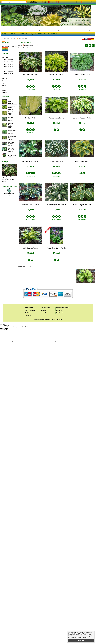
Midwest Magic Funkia (56, 118)
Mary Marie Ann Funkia (30, 161)
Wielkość (14, 34)
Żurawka (54, 34)
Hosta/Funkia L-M (23, 38)
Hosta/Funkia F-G (8, 64)
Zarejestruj (85, 2)
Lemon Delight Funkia (82, 75)
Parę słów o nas (49, 30)
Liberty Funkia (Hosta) (82, 161)
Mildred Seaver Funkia (30, 75)
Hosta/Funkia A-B (8, 60)
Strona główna (5, 38)
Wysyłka (58, 30)
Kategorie (5, 54)
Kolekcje (5, 88)
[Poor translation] (6, 329)
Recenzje (5, 162)
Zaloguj (92, 2)
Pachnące (38, 34)
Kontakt (72, 30)
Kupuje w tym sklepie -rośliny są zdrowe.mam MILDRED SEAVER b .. (8, 178)
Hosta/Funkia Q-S (9, 74)
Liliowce (46, 34)
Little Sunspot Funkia (30, 248)
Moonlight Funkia (30, 118)
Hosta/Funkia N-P (8, 71)
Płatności (65, 30)
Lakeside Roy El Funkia (30, 205)
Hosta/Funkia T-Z (8, 76)
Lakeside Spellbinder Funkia (56, 205)
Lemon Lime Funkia (56, 75)
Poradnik (83, 30)
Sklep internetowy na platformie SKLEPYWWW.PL (48, 319)
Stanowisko (23, 34)
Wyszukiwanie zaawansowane (33, 2)
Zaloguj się (28, 315)
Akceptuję (81, 640)
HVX (77, 30)
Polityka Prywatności (63, 308)
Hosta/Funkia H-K (8, 67)
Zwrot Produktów (30, 310)
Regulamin (91, 30)
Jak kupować (39, 30)
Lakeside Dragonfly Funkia (82, 118)
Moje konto (78, 2)
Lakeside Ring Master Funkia (82, 205)
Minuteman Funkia (56, 161)
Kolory (31, 34)
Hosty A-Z (6, 34)
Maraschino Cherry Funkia (56, 248)
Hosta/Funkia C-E (8, 62)
